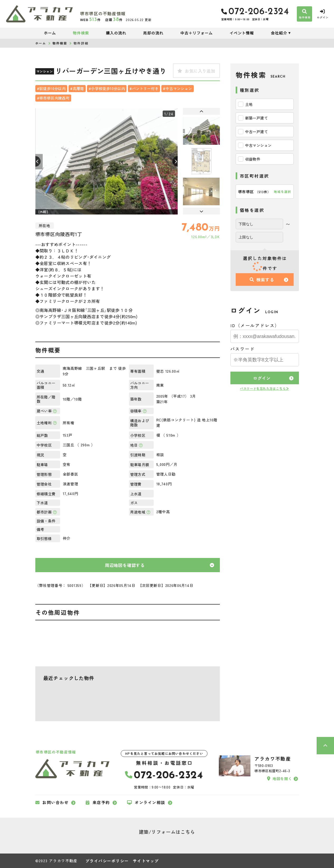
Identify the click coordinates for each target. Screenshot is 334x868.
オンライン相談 (146, 802)
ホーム (50, 33)
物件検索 (81, 33)
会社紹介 (279, 33)
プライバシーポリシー (107, 861)
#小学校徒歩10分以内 (107, 88)
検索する (262, 280)
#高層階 (77, 88)
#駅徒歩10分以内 (51, 88)
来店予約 (98, 802)
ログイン (262, 378)
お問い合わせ (52, 802)
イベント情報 (242, 33)
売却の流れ (153, 33)
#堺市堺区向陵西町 (53, 98)
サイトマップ (146, 861)
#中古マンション (177, 88)
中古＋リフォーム (197, 33)
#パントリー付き (144, 88)
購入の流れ (116, 33)
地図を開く (279, 779)
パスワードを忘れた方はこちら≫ (264, 388)
